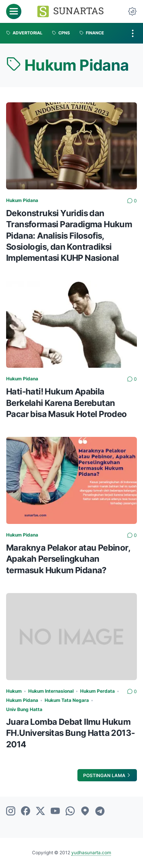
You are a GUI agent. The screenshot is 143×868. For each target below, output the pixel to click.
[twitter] (40, 811)
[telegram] (100, 811)
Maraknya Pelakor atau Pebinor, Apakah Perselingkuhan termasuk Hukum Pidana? (68, 559)
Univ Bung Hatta (24, 709)
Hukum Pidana (22, 200)
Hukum (14, 691)
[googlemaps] (85, 811)
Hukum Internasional (51, 691)
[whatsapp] (70, 811)
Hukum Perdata (97, 691)
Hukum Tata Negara (67, 700)
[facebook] (26, 811)
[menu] (14, 11)
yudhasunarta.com (91, 853)
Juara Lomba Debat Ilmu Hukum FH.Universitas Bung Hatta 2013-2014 (70, 733)
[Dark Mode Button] (132, 11)
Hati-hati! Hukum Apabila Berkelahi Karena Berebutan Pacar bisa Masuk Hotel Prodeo (67, 402)
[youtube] (55, 811)
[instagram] (11, 811)
